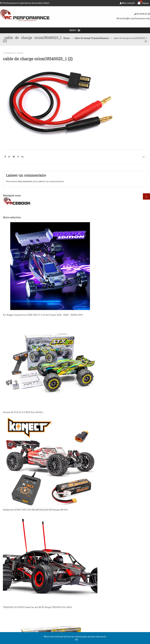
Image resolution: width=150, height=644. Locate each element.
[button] (73, 30)
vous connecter (25, 181)
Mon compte (127, 3)
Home (67, 38)
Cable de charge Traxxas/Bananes (92, 38)
